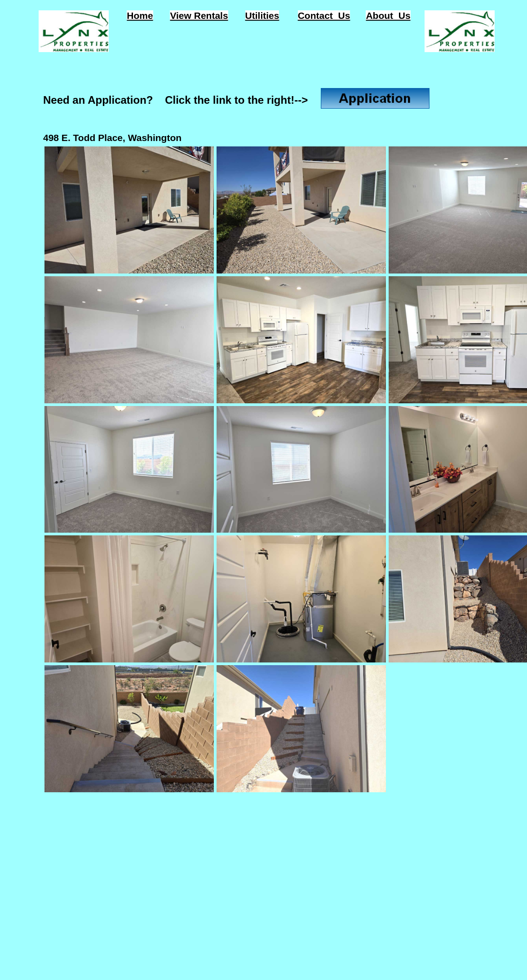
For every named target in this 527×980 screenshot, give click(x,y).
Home (140, 15)
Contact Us (324, 15)
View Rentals (199, 15)
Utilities (262, 15)
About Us (388, 15)
